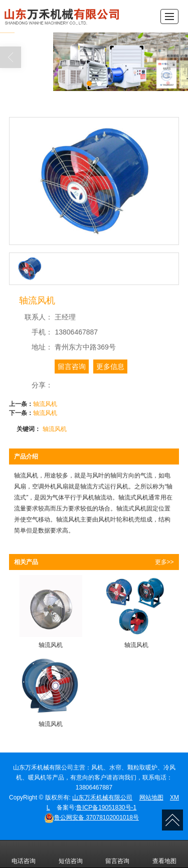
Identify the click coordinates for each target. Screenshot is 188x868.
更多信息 (110, 366)
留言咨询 (72, 366)
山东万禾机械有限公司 (102, 797)
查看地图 (164, 854)
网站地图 (151, 797)
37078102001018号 (91, 817)
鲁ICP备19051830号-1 (106, 807)
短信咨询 (71, 854)
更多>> (164, 562)
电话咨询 (24, 854)
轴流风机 (45, 404)
